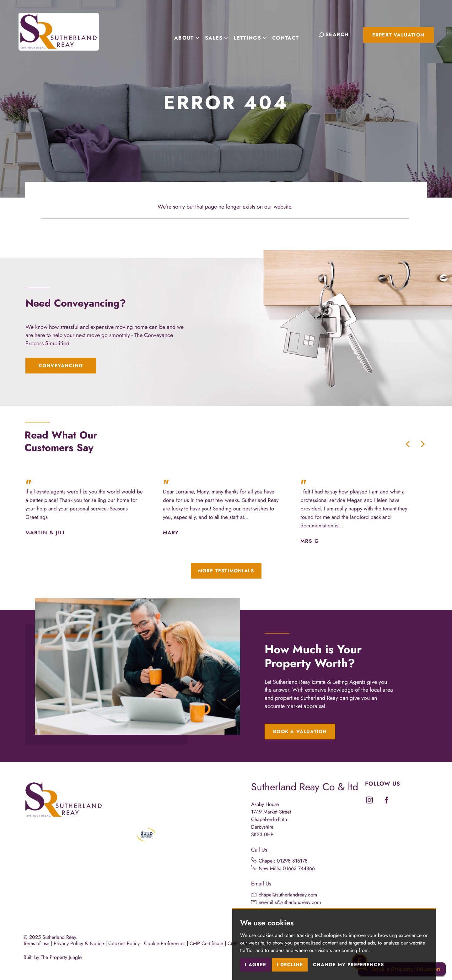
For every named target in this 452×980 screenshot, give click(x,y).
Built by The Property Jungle (53, 957)
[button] (408, 444)
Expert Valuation (398, 35)
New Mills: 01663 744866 (287, 868)
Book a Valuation (300, 732)
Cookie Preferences (165, 943)
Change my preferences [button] (348, 965)
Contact (291, 34)
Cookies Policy (124, 943)
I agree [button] (256, 965)
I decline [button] (290, 965)
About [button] (192, 34)
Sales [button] (221, 34)
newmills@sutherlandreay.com (290, 902)
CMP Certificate (206, 943)
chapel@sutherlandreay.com (288, 895)
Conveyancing (61, 366)
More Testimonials (226, 571)
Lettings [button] (255, 34)
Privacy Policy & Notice (79, 943)
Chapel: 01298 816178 (283, 861)
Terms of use (36, 943)
